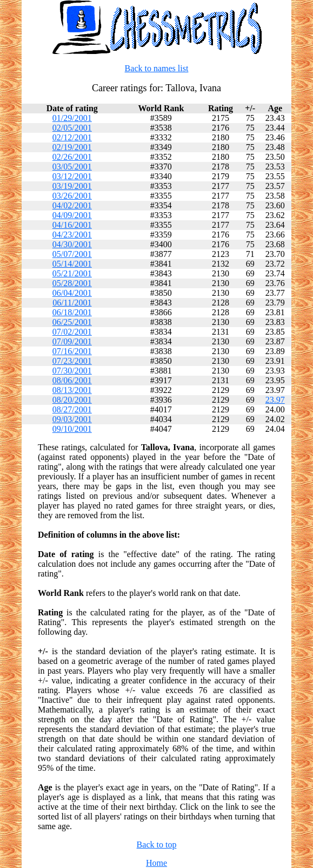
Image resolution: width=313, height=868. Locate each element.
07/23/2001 (72, 361)
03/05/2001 (72, 167)
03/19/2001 (72, 186)
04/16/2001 (72, 225)
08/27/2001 (72, 409)
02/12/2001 (72, 137)
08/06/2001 (72, 380)
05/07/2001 (72, 254)
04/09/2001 (72, 215)
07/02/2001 (72, 332)
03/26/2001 (72, 196)
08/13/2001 (72, 390)
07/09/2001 (72, 341)
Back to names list (157, 68)
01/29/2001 (72, 118)
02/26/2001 (72, 157)
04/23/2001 (72, 235)
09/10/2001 (72, 429)
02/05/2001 (72, 128)
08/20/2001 (72, 400)
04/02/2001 (72, 205)
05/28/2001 (72, 283)
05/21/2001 (72, 273)
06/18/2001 (72, 312)
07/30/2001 (72, 371)
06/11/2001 (72, 303)
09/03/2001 (72, 419)
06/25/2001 (72, 322)
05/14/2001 (72, 264)
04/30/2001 (72, 244)
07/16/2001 (72, 351)
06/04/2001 (72, 293)
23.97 (275, 400)
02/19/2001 (72, 147)
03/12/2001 (72, 176)
